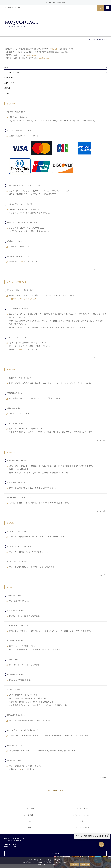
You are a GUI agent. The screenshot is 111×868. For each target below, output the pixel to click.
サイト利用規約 (29, 815)
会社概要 (82, 821)
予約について (9, 67)
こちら (21, 261)
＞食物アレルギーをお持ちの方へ (23, 299)
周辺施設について (10, 88)
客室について (9, 78)
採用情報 (29, 827)
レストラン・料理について (13, 73)
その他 (7, 93)
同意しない (85, 864)
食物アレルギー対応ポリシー (82, 815)
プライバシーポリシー (82, 809)
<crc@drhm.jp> (31, 55)
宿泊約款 (29, 821)
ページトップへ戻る (100, 270)
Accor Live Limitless (82, 827)
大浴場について (9, 83)
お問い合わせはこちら (55, 791)
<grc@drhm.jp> (44, 58)
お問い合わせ (54, 49)
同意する (75, 864)
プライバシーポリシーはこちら (45, 864)
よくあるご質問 (29, 809)
